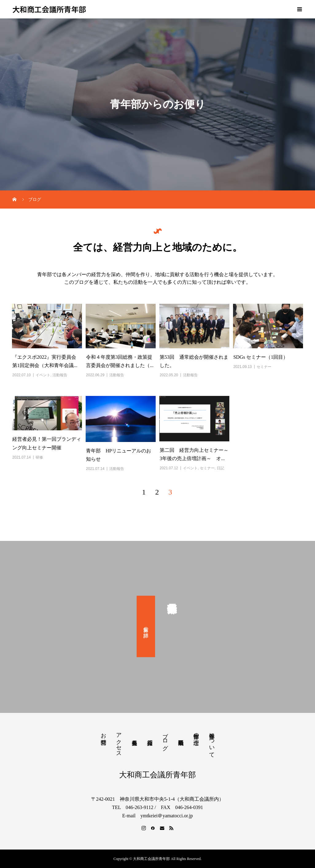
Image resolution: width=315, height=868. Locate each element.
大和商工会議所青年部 (49, 9)
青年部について (212, 742)
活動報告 (60, 375)
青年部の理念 (196, 733)
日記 (220, 468)
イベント (43, 375)
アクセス (119, 742)
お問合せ (103, 736)
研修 (39, 457)
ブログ (165, 738)
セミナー (264, 367)
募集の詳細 (146, 626)
